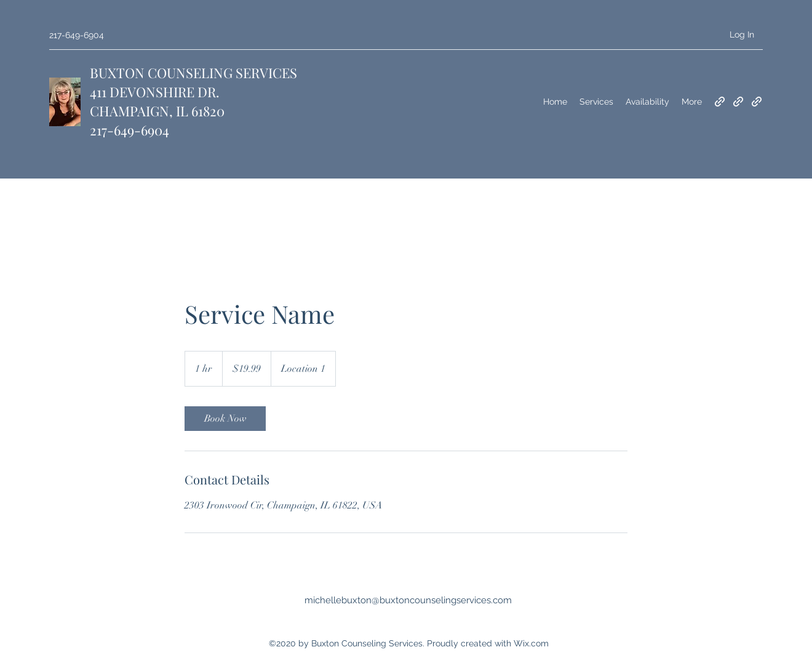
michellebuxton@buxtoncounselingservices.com (408, 600)
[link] (225, 419)
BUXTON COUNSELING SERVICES (193, 73)
